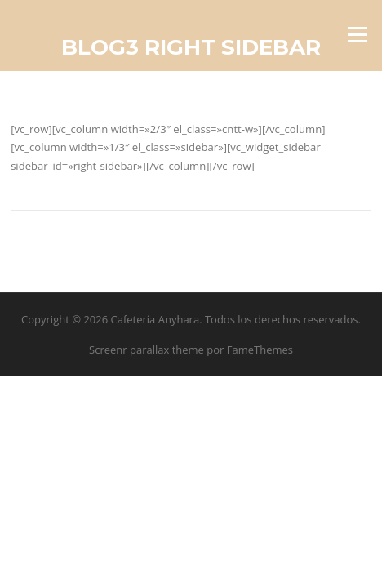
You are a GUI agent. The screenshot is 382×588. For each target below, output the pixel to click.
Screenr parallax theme (147, 350)
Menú (357, 34)
